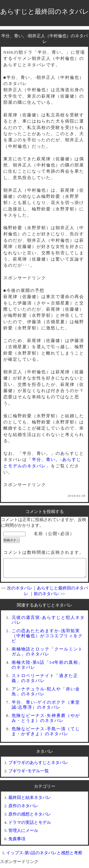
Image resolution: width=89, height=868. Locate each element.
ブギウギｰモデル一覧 (29, 774)
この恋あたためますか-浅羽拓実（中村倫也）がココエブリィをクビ (47, 639)
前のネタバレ (47, 597)
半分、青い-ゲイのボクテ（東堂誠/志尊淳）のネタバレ (46, 708)
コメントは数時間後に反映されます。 (44, 552)
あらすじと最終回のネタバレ (45, 12)
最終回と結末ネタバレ (30, 801)
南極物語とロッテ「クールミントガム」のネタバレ (47, 655)
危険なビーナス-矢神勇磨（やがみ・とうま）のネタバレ (46, 722)
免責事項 (17, 842)
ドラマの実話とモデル (30, 826)
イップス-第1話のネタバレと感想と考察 (44, 856)
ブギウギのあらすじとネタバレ (38, 766)
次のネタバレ (20, 592)
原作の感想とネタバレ (30, 818)
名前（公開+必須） (54, 534)
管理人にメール (23, 834)
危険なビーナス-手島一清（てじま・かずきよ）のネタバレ (46, 735)
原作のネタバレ (23, 809)
